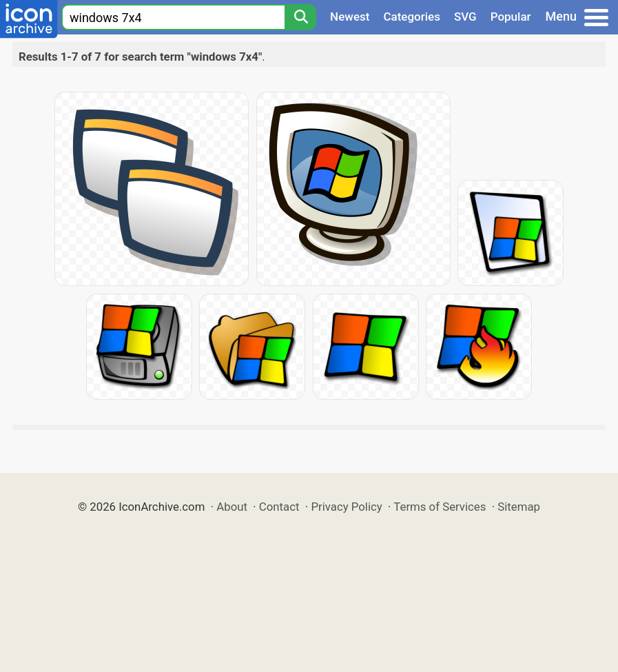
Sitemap (519, 507)
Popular (511, 17)
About (232, 507)
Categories (412, 17)
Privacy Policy (346, 507)
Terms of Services (440, 507)
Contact (279, 507)
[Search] (300, 17)
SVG (465, 17)
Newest (350, 17)
